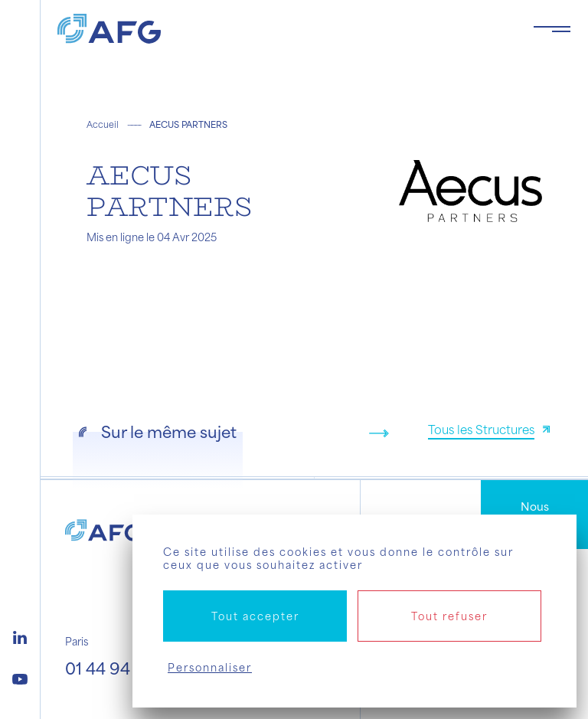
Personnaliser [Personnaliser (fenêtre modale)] (210, 667)
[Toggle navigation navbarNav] (552, 29)
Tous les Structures (481, 429)
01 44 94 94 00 (122, 668)
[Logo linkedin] (20, 636)
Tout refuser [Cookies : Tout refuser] (449, 616)
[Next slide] (379, 433)
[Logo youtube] (20, 677)
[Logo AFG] (283, 29)
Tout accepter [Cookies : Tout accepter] (255, 616)
